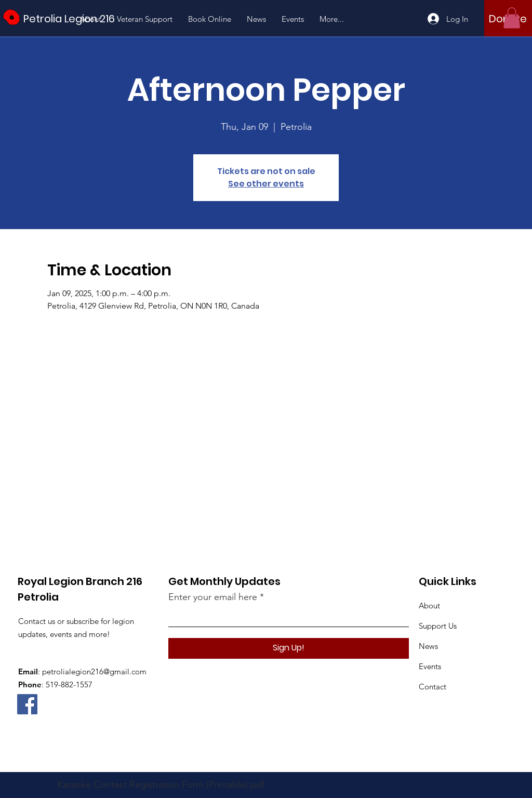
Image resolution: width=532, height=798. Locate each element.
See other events (266, 184)
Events (430, 666)
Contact (433, 687)
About (429, 606)
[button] (512, 18)
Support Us (438, 626)
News (428, 646)
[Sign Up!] (289, 648)
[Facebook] (27, 704)
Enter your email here (213, 597)
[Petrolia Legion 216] (70, 18)
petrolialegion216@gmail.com (94, 671)
